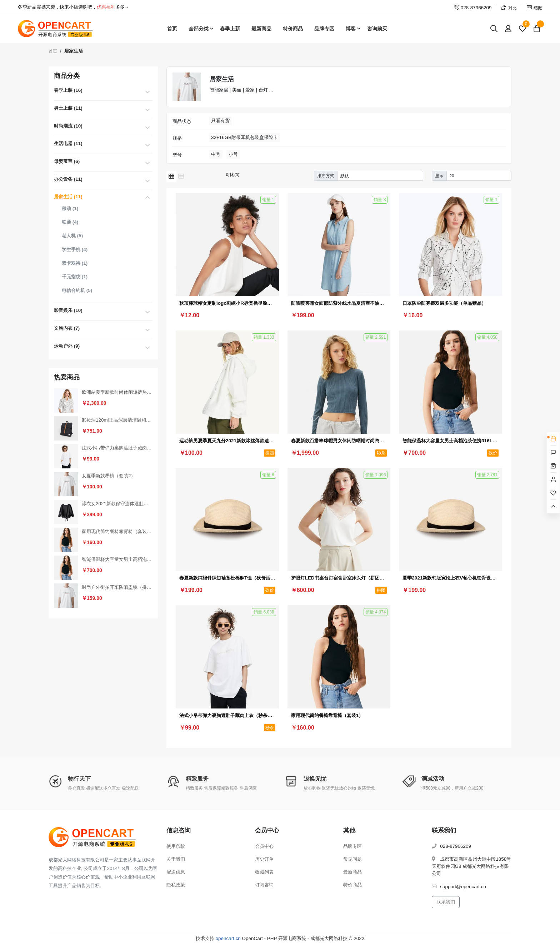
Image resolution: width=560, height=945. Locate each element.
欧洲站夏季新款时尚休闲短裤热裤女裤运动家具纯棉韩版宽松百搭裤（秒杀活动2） (117, 392)
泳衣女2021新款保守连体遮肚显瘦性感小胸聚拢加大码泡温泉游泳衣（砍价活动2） (117, 504)
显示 (439, 176)
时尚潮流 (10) (68, 126)
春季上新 (230, 29)
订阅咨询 (264, 885)
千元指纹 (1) (75, 277)
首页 (172, 29)
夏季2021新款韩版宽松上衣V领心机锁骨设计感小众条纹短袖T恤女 (451, 578)
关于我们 (176, 859)
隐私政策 (176, 885)
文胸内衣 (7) (67, 328)
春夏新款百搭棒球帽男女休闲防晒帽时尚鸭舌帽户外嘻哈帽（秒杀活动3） (339, 441)
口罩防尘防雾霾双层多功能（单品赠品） (444, 303)
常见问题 (352, 859)
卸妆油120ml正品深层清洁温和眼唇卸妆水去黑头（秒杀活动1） (117, 420)
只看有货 (220, 121)
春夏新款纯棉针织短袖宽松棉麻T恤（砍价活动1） (227, 578)
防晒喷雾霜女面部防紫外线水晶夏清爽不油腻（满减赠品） (339, 303)
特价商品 (293, 29)
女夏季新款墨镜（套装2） (109, 476)
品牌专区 (324, 29)
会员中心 (264, 846)
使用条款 (176, 846)
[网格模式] (171, 176)
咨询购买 (377, 29)
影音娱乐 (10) (68, 310)
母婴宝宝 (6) (67, 161)
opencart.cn (228, 938)
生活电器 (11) (68, 143)
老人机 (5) (72, 236)
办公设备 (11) (68, 179)
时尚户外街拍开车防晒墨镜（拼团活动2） (117, 587)
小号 (233, 154)
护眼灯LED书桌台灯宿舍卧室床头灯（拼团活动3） (339, 578)
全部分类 (199, 29)
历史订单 (264, 859)
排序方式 (326, 176)
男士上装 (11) (68, 108)
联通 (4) (70, 222)
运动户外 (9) (67, 346)
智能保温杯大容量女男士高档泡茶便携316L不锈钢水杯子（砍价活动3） (117, 559)
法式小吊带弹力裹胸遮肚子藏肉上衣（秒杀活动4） (117, 448)
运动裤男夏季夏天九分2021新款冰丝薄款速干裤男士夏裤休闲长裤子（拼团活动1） (227, 441)
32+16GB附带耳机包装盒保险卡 (244, 137)
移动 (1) (70, 208)
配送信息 (176, 872)
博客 (351, 29)
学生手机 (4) (75, 250)
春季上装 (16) (68, 90)
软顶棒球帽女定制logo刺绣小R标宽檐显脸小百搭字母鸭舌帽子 (227, 303)
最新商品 (261, 29)
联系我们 (446, 902)
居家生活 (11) (68, 197)
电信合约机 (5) (77, 290)
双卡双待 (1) (75, 263)
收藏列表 (264, 872)
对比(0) (232, 175)
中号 (216, 154)
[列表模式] (181, 176)
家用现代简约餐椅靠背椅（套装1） (117, 531)
